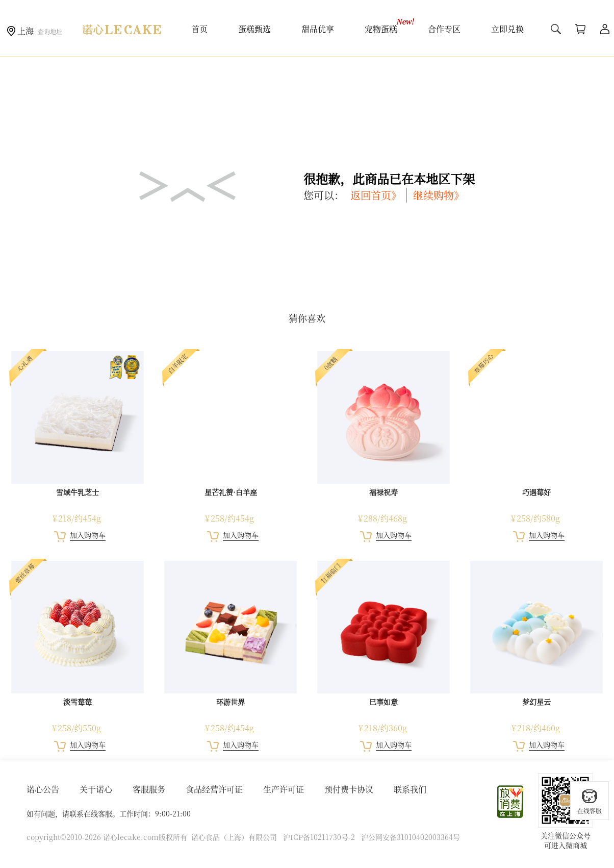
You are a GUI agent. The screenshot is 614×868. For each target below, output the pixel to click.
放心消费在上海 (511, 802)
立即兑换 (507, 29)
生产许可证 (284, 789)
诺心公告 (43, 789)
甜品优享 (318, 29)
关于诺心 (96, 789)
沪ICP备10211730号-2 (319, 837)
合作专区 (444, 29)
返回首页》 (376, 195)
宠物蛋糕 (381, 29)
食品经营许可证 (214, 789)
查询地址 (50, 31)
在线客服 (590, 801)
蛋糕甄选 (254, 29)
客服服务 (149, 789)
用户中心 (605, 29)
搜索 (556, 29)
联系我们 (410, 789)
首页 (199, 29)
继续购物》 (439, 195)
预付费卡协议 (349, 789)
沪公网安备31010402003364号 (411, 837)
